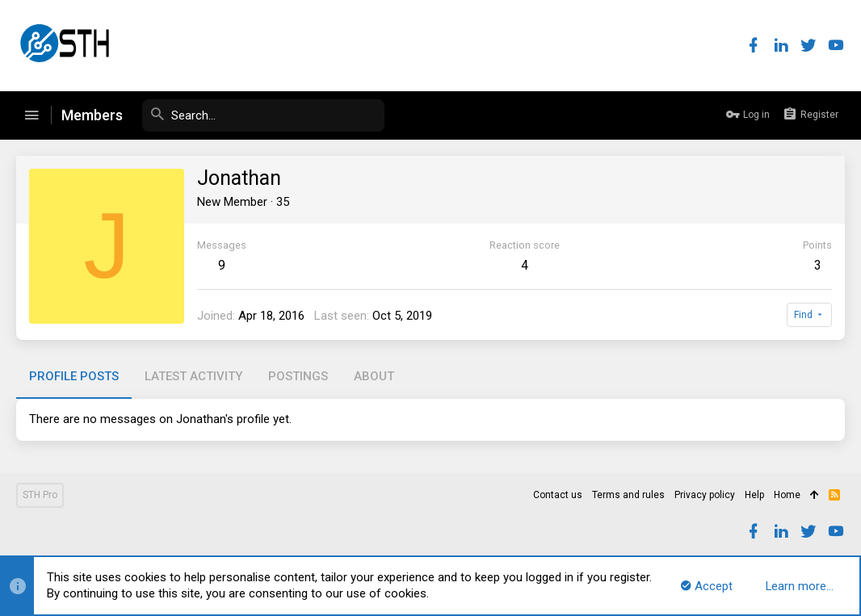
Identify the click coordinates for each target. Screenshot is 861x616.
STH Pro (40, 495)
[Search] (263, 115)
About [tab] (374, 376)
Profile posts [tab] (74, 376)
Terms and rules (628, 495)
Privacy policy (705, 495)
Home (787, 495)
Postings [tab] (298, 376)
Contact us (558, 495)
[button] (31, 115)
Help (754, 495)
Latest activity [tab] (193, 376)
